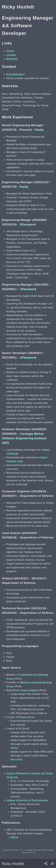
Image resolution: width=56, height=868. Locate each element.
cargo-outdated (29, 690)
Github (10, 51)
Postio (23, 717)
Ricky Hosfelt (13, 864)
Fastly (39, 130)
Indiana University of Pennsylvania (27, 800)
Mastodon (12, 59)
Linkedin (11, 55)
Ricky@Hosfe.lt (15, 74)
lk (20, 729)
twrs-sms (16, 759)
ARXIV (15, 837)
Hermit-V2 (31, 852)
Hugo (52, 850)
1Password (28, 224)
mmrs (14, 748)
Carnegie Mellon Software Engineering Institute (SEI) (24, 438)
